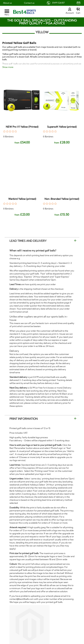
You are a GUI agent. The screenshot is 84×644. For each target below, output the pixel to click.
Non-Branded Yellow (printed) (62, 199)
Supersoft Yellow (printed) (62, 127)
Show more (8, 67)
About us (7, 3)
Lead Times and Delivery (28, 241)
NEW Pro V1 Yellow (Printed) (22, 127)
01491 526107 (58, 3)
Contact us (29, 3)
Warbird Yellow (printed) (22, 199)
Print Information (24, 419)
